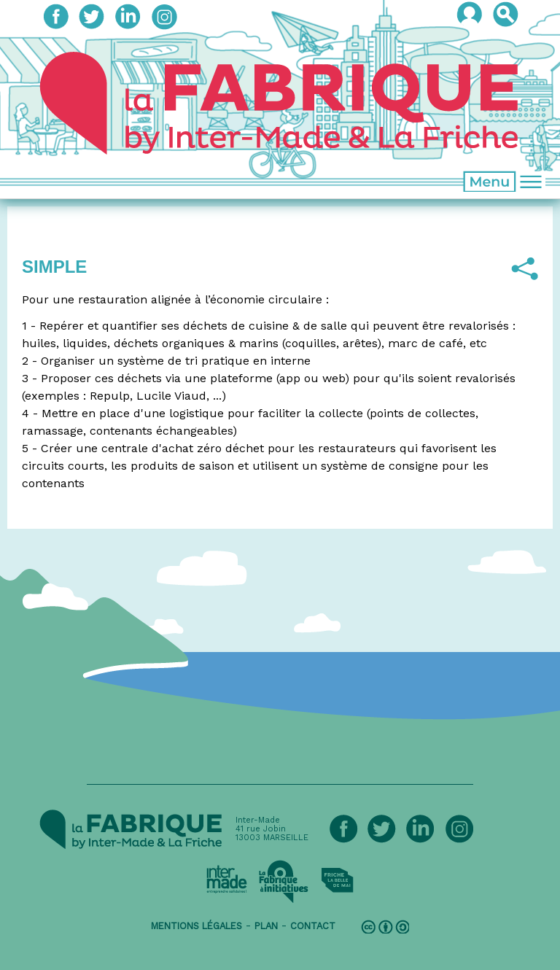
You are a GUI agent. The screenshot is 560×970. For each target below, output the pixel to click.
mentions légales (197, 926)
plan (266, 926)
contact (313, 926)
